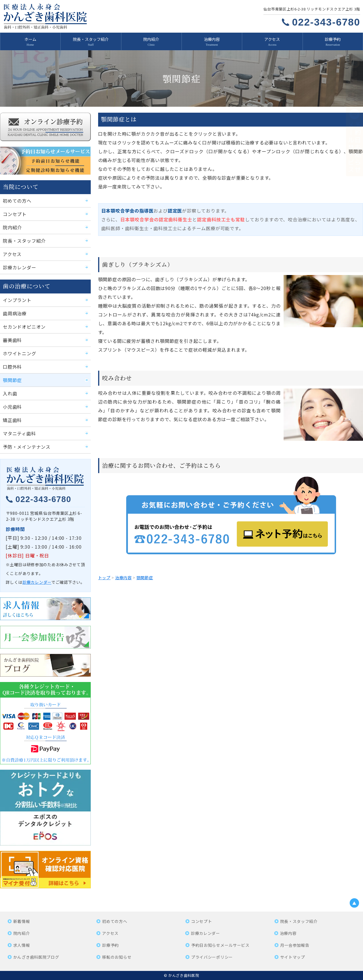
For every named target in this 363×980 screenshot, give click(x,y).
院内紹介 (151, 39)
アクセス (272, 39)
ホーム (30, 39)
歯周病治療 (15, 313)
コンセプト (15, 214)
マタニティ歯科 (19, 433)
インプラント (17, 300)
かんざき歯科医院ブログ (36, 957)
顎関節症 (12, 380)
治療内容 (212, 39)
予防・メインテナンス (27, 447)
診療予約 (333, 39)
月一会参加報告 (295, 945)
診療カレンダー (20, 267)
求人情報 (22, 945)
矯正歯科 (12, 420)
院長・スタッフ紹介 (91, 39)
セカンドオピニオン (24, 327)
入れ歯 (10, 393)
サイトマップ (293, 957)
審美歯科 (12, 340)
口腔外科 (12, 367)
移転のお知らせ (117, 957)
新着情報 (22, 921)
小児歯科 (12, 407)
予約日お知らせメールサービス (220, 945)
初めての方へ (17, 201)
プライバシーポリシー (212, 957)
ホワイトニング (20, 353)
